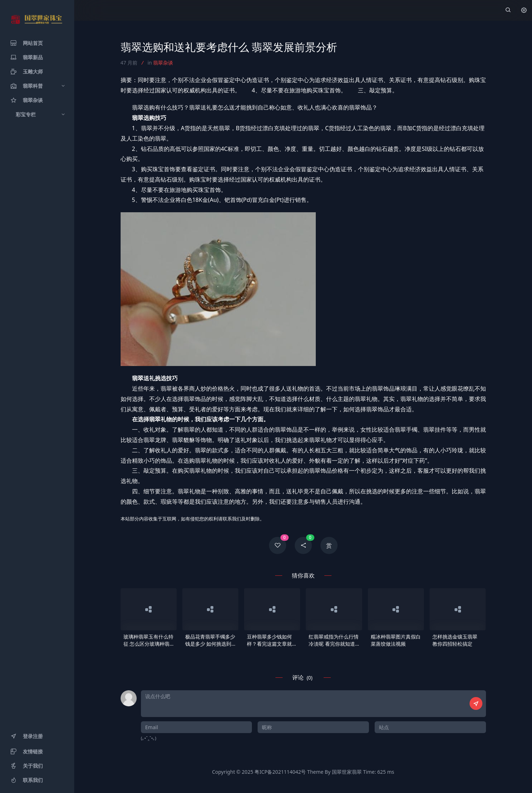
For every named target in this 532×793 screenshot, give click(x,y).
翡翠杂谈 (163, 63)
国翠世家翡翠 (347, 772)
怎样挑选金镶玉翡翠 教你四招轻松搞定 (455, 640)
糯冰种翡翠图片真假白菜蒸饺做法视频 (396, 640)
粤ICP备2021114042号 (280, 772)
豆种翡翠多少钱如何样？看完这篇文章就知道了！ (272, 640)
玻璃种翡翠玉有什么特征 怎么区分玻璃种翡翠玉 (148, 640)
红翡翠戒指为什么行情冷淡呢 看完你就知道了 (334, 640)
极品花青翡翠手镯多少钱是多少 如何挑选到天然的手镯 (210, 640)
